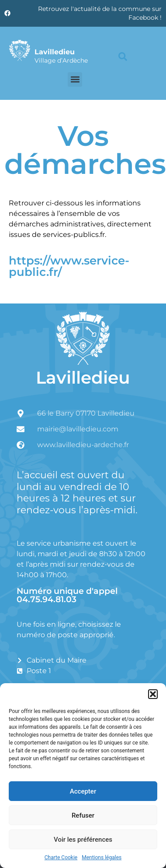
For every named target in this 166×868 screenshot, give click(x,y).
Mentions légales (102, 857)
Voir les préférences (83, 840)
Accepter (83, 791)
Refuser (83, 815)
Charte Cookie (61, 857)
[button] (153, 694)
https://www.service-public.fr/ (69, 266)
